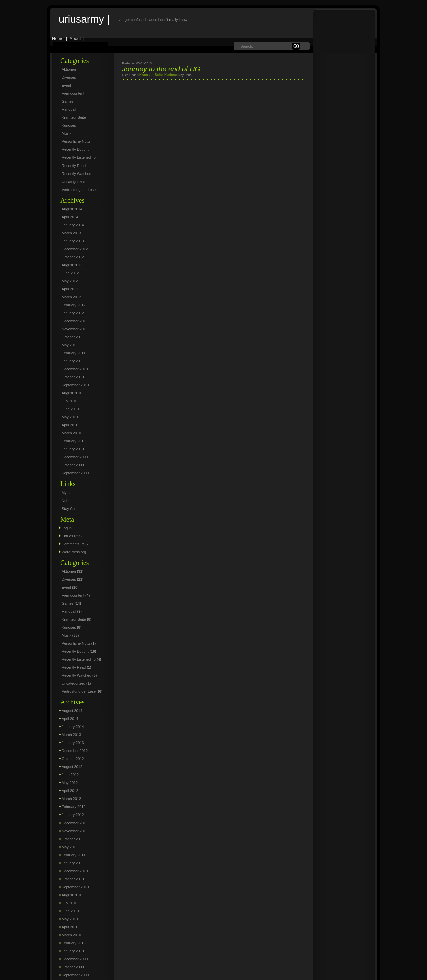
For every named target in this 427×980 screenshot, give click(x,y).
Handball (69, 109)
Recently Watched (77, 174)
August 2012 (72, 265)
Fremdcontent (73, 93)
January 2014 (73, 225)
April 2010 (70, 425)
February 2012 (74, 305)
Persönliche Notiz (76, 141)
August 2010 (72, 393)
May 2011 (70, 345)
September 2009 (75, 473)
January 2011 (73, 361)
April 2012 (70, 289)
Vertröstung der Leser (79, 190)
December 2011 (75, 321)
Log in (67, 528)
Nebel (67, 501)
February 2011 (74, 353)
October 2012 (73, 257)
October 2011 (73, 337)
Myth (66, 493)
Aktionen (69, 69)
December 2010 (75, 369)
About (75, 39)
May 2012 (70, 281)
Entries (72, 536)
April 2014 (70, 217)
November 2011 (75, 329)
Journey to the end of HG (161, 69)
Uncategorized (74, 182)
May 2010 (70, 417)
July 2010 (70, 401)
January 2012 (73, 313)
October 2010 (73, 377)
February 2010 (74, 441)
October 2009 (73, 465)
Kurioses (69, 125)
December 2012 (75, 249)
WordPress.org (74, 552)
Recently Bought (75, 149)
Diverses (69, 77)
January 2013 (73, 241)
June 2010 (70, 409)
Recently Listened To (79, 157)
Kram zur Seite (74, 117)
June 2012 (70, 273)
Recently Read (74, 166)
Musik (67, 133)
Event (66, 85)
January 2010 (73, 449)
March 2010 (71, 433)
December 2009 (75, 457)
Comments (75, 544)
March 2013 (71, 233)
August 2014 (72, 209)
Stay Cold (70, 509)
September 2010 (75, 385)
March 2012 (71, 297)
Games (68, 101)
